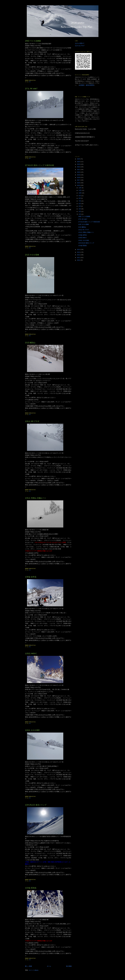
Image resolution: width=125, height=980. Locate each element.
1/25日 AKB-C (31, 653)
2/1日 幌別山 (30, 343)
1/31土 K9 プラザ (32, 421)
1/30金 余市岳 (31, 577)
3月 (80, 209)
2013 (79, 252)
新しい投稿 (28, 966)
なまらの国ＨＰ (80, 43)
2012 (79, 255)
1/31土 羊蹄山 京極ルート (36, 498)
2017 (79, 180)
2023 (79, 164)
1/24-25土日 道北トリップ (36, 805)
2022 (79, 167)
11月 (80, 190)
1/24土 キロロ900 (32, 730)
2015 (79, 185)
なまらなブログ (80, 46)
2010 (79, 260)
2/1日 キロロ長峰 (32, 255)
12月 (80, 188)
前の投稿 (69, 966)
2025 (79, 159)
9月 (80, 196)
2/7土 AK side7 (31, 89)
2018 (79, 177)
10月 (80, 193)
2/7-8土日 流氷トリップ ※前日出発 (39, 165)
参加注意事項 (90, 85)
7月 (80, 201)
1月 (80, 214)
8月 (80, 198)
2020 (79, 172)
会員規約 (82, 85)
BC (30, 82)
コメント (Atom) (33, 970)
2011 (79, 257)
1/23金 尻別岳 (31, 888)
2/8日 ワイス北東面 (33, 41)
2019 (79, 175)
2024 (79, 162)
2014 (79, 249)
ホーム (49, 966)
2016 (79, 183)
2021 (79, 169)
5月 (80, 206)
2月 (80, 211)
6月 (80, 204)
